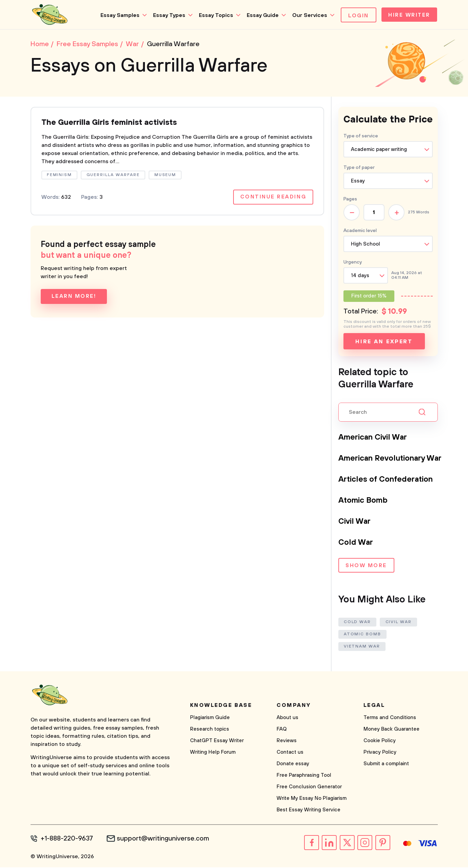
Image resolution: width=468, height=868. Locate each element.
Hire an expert (384, 343)
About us (287, 719)
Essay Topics (214, 15)
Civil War (356, 523)
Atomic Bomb (364, 502)
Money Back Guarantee (391, 730)
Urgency (353, 264)
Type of (359, 169)
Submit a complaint (386, 765)
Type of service (361, 137)
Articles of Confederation (388, 481)
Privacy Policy (380, 753)
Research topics (210, 730)
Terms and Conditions (390, 719)
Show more (366, 567)
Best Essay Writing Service (308, 811)
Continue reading (273, 199)
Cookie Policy (380, 742)
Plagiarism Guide (210, 719)
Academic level (360, 232)
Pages (350, 200)
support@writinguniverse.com (165, 840)
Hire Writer (408, 16)
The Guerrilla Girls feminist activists (112, 124)
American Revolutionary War (394, 460)
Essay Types (167, 15)
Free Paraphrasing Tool (304, 776)
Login (356, 16)
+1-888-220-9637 (68, 840)
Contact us (290, 753)
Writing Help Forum (213, 753)
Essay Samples (118, 15)
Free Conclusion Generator (309, 788)
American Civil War (375, 439)
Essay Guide (260, 15)
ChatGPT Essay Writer (217, 742)
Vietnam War (362, 647)
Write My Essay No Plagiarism (312, 799)
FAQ (282, 730)
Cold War (356, 544)
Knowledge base (221, 706)
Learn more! (74, 298)
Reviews (287, 742)
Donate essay (293, 765)
